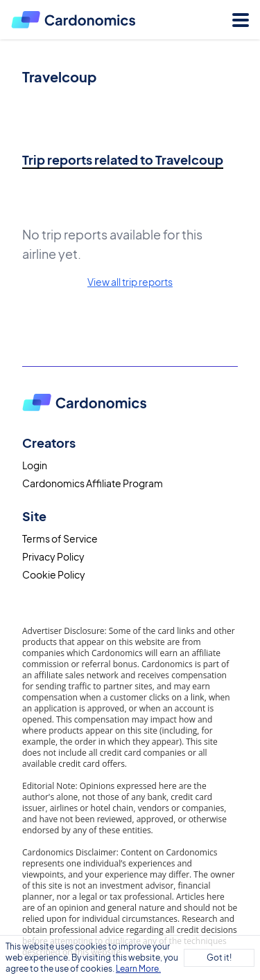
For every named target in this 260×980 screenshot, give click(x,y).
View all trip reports (130, 282)
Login (35, 465)
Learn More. (138, 969)
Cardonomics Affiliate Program (93, 483)
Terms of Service (60, 538)
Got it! (219, 958)
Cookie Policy (54, 574)
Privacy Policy (53, 556)
